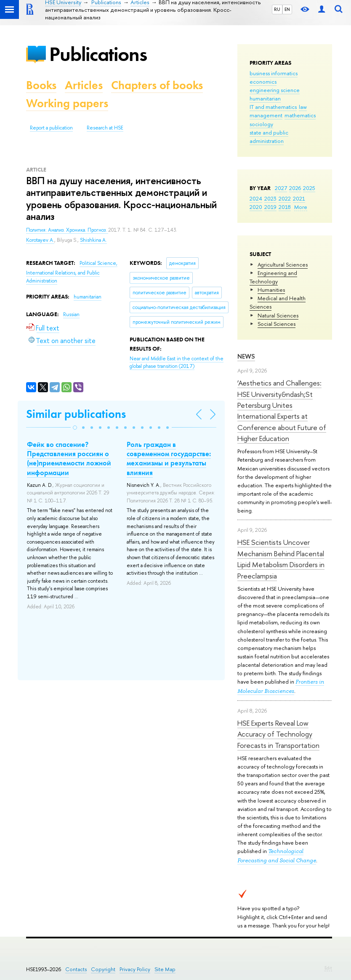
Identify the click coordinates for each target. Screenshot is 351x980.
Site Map (165, 969)
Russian (71, 314)
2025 (309, 188)
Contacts (76, 969)
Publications (98, 54)
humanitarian (265, 98)
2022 (285, 198)
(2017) (177, 363)
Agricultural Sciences (283, 264)
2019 (270, 207)
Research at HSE (105, 128)
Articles (84, 85)
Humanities (271, 290)
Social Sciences (277, 324)
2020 (256, 207)
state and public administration (269, 137)
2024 (256, 198)
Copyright (103, 969)
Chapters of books (157, 85)
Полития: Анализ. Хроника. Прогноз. (67, 230)
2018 (285, 207)
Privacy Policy (135, 969)
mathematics (300, 115)
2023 (270, 198)
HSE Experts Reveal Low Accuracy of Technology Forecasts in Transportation (278, 734)
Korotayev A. (40, 240)
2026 (295, 188)
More (301, 207)
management (266, 115)
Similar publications (76, 414)
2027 (281, 188)
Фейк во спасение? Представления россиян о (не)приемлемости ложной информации (69, 458)
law (303, 107)
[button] (75, 428)
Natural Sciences (278, 315)
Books (41, 85)
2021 (299, 198)
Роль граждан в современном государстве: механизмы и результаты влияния (169, 458)
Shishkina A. (93, 240)
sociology (261, 124)
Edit (328, 968)
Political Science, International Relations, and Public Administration (72, 272)
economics (263, 82)
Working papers (67, 103)
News (246, 356)
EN (287, 9)
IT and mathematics (273, 107)
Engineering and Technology (273, 277)
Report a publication (51, 128)
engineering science (275, 90)
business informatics (274, 73)
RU (277, 9)
